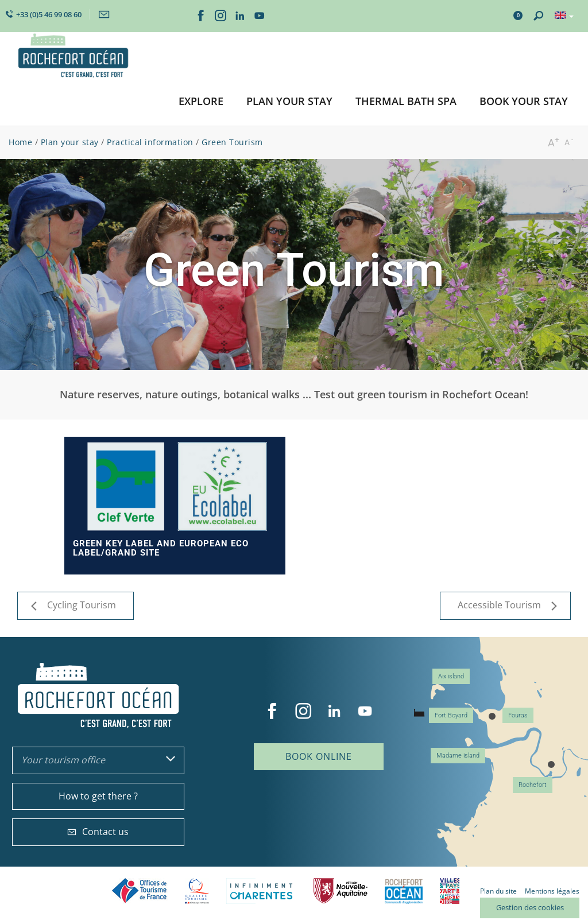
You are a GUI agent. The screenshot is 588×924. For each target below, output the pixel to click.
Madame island (458, 756)
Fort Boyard (451, 715)
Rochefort (533, 785)
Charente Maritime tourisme (261, 891)
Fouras (518, 715)
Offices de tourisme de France (140, 891)
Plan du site (498, 891)
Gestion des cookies (530, 907)
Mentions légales (552, 891)
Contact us (98, 832)
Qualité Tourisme (197, 891)
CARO (404, 891)
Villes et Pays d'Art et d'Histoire (450, 891)
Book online (319, 756)
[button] (201, 102)
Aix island (451, 676)
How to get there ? (98, 796)
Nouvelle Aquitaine (341, 891)
